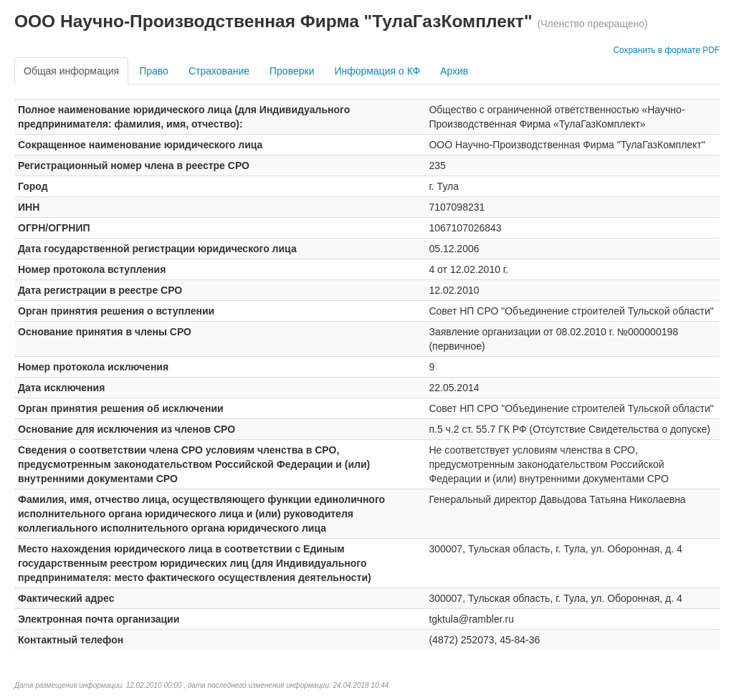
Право (154, 71)
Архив (454, 71)
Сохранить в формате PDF (666, 50)
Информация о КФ (377, 71)
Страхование (219, 71)
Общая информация (71, 71)
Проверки (292, 71)
